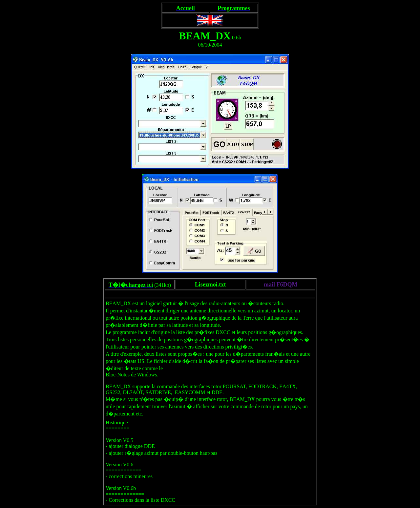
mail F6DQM (281, 285)
